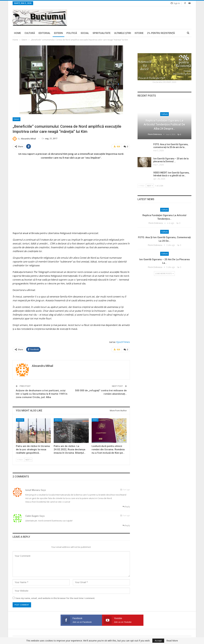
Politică (72, 33)
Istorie (139, 33)
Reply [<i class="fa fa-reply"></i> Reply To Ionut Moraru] (126, 506)
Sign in (175, 3)
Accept (158, 641)
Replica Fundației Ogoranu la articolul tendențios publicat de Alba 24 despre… (164, 124)
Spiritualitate (102, 33)
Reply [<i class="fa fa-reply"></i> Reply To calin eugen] (126, 525)
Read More (172, 641)
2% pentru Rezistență (161, 33)
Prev (20, 459)
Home (17, 33)
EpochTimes (123, 342)
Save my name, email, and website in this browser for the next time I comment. (55, 598)
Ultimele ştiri (123, 33)
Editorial (44, 33)
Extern (58, 33)
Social (85, 33)
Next (28, 459)
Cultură (30, 33)
